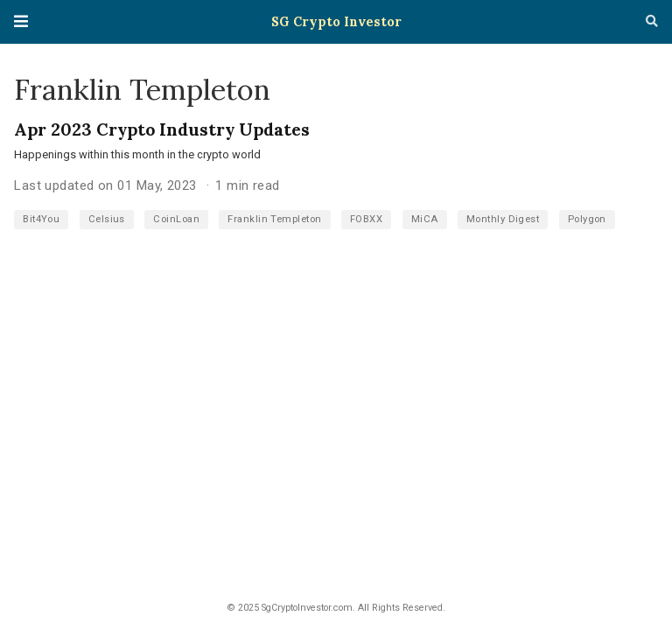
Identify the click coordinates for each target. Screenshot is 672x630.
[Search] (652, 22)
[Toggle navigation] (21, 21)
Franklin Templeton (274, 219)
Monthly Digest (503, 219)
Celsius (107, 219)
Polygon (587, 219)
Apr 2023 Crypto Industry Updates (162, 129)
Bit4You (41, 219)
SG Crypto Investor (336, 21)
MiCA (425, 219)
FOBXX (366, 219)
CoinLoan (176, 219)
